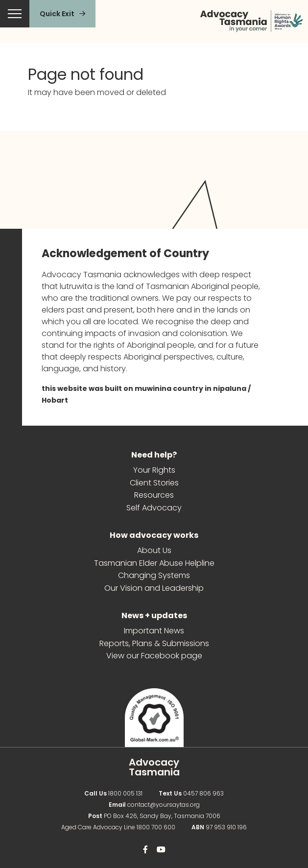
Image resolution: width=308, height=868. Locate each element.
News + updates (154, 616)
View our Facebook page (154, 656)
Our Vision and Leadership (154, 589)
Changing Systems (154, 576)
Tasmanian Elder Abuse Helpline (154, 564)
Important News (154, 631)
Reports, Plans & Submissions (154, 644)
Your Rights (154, 470)
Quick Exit (57, 14)
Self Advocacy (154, 508)
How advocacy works (154, 536)
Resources (154, 495)
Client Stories (154, 483)
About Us (154, 551)
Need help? (154, 455)
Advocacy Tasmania (154, 767)
